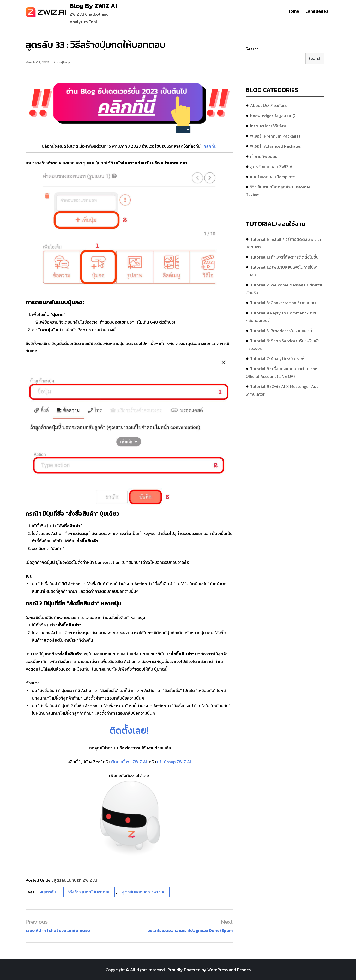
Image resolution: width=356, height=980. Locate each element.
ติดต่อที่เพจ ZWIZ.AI (129, 762)
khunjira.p (62, 62)
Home (293, 11)
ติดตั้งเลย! (129, 730)
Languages (317, 11)
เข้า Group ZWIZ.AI (174, 762)
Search (252, 49)
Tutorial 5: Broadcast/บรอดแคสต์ (281, 331)
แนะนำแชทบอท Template (273, 177)
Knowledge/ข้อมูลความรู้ (272, 116)
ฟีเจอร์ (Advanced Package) (276, 146)
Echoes (244, 970)
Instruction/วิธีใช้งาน (269, 126)
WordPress (218, 970)
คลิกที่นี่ (210, 146)
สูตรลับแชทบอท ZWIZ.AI (75, 880)
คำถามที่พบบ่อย (264, 156)
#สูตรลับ (48, 892)
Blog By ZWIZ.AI (93, 6)
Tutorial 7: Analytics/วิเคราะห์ (277, 358)
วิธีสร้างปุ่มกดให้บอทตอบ (89, 892)
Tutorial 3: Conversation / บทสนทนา (284, 303)
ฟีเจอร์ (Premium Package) (275, 136)
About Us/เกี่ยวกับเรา (269, 105)
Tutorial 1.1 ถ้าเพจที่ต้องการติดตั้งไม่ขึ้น (284, 257)
